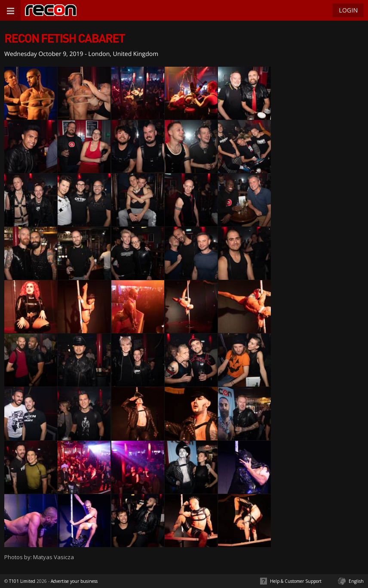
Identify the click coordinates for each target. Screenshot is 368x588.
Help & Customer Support (296, 581)
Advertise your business (74, 581)
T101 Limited (22, 581)
